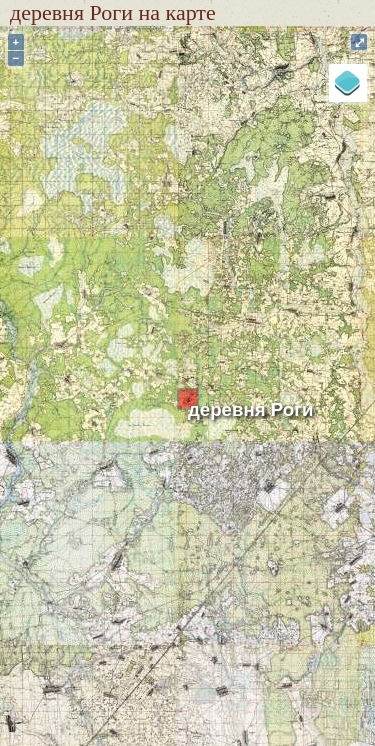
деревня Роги (250, 409)
